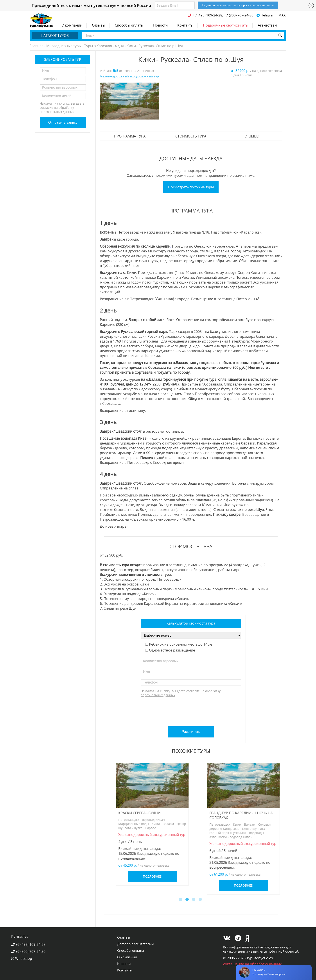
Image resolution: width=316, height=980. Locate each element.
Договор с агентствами (136, 944)
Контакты (185, 25)
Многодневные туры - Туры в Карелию (79, 46)
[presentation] (192, 710)
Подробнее (145, 863)
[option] (129, 101)
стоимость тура (191, 136)
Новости (160, 25)
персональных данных (57, 112)
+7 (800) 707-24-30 (28, 951)
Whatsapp (22, 959)
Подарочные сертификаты (226, 25)
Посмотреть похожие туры (191, 187)
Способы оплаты (129, 25)
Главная (37, 46)
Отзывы (99, 25)
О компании (72, 25)
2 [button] (188, 900)
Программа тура (130, 136)
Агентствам (268, 25)
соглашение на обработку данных (252, 964)
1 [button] (181, 900)
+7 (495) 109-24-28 (28, 944)
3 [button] (194, 900)
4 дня (119, 46)
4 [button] (201, 900)
